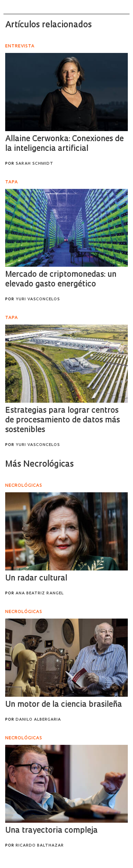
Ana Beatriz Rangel (40, 593)
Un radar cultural (36, 579)
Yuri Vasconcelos (38, 299)
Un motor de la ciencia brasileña (64, 705)
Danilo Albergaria (38, 720)
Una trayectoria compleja (51, 831)
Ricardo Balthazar (40, 846)
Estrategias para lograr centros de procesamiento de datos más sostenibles (63, 421)
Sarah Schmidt (34, 164)
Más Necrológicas (39, 465)
